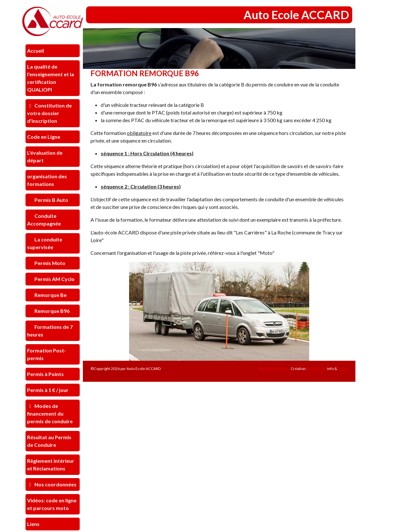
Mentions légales (273, 369)
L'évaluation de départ (45, 156)
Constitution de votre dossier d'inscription (49, 113)
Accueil (36, 51)
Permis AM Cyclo (54, 279)
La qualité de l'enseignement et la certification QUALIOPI (51, 78)
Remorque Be (50, 295)
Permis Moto (49, 263)
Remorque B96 (51, 311)
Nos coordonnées (52, 484)
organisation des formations (47, 180)
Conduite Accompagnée (44, 220)
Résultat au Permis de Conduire (49, 441)
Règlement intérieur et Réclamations (51, 465)
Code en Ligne (44, 137)
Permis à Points (45, 374)
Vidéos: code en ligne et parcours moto (52, 504)
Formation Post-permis (47, 354)
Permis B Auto (51, 200)
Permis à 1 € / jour (48, 390)
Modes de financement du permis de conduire (50, 414)
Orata (343, 369)
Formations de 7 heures (50, 331)
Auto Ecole (317, 369)
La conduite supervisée (45, 243)
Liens (33, 524)
